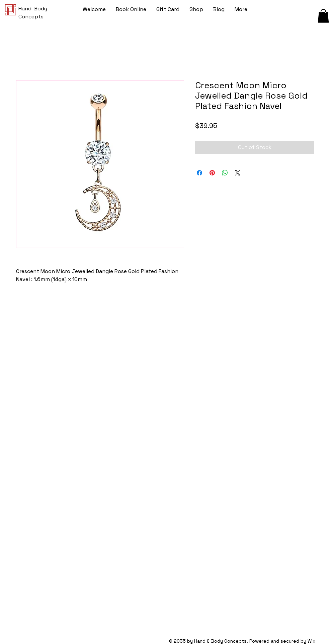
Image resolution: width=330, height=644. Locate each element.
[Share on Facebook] (199, 173)
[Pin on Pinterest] (212, 173)
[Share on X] (238, 173)
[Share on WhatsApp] (225, 173)
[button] (323, 16)
